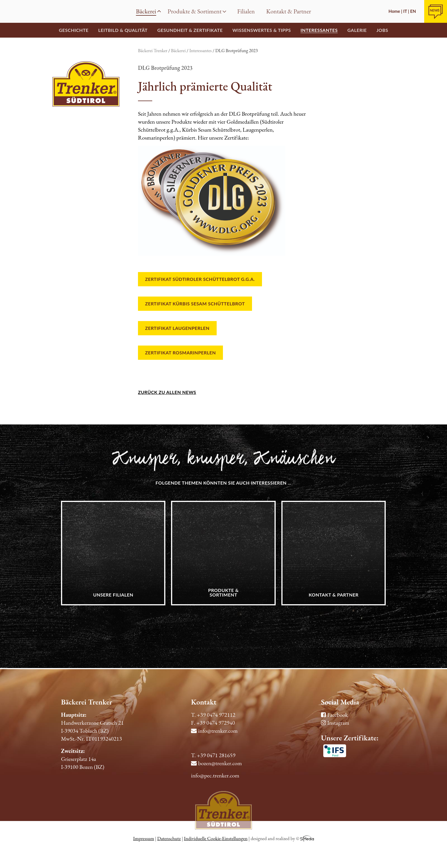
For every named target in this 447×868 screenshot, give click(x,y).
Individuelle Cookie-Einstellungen (216, 838)
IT (405, 11)
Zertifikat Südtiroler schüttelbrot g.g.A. (200, 279)
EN (413, 11)
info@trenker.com (214, 731)
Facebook (334, 715)
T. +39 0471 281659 (213, 755)
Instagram (335, 723)
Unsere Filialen (113, 595)
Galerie (357, 30)
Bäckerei (149, 11)
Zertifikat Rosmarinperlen (180, 353)
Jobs (382, 30)
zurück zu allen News (167, 392)
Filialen (246, 11)
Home (11, 11)
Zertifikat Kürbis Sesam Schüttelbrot (195, 304)
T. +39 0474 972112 (213, 715)
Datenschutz (169, 838)
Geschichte (74, 30)
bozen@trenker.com (216, 763)
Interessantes (319, 30)
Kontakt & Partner (289, 11)
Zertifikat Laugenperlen (177, 328)
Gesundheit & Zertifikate (190, 30)
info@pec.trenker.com (215, 775)
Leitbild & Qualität (123, 30)
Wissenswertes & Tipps (262, 30)
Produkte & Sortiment (197, 11)
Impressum (144, 838)
